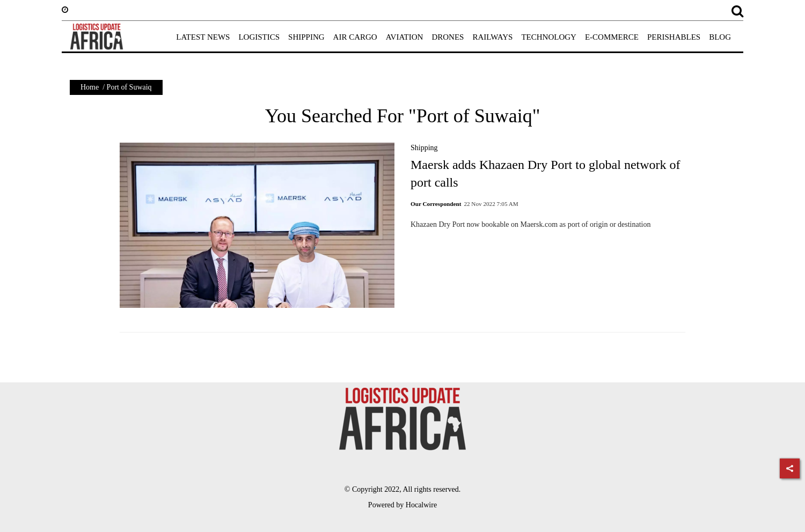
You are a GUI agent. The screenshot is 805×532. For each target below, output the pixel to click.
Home (90, 87)
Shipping (424, 148)
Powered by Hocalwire (402, 505)
